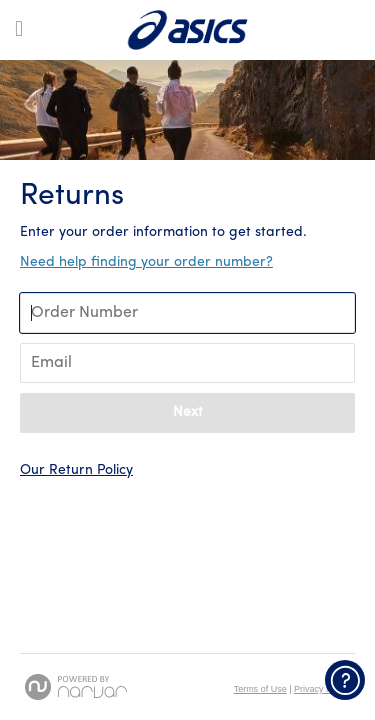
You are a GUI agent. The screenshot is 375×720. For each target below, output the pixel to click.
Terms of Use (260, 689)
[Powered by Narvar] (76, 687)
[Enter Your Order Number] (187, 313)
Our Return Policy (76, 470)
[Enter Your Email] (187, 363)
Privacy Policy (322, 689)
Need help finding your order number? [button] (146, 262)
